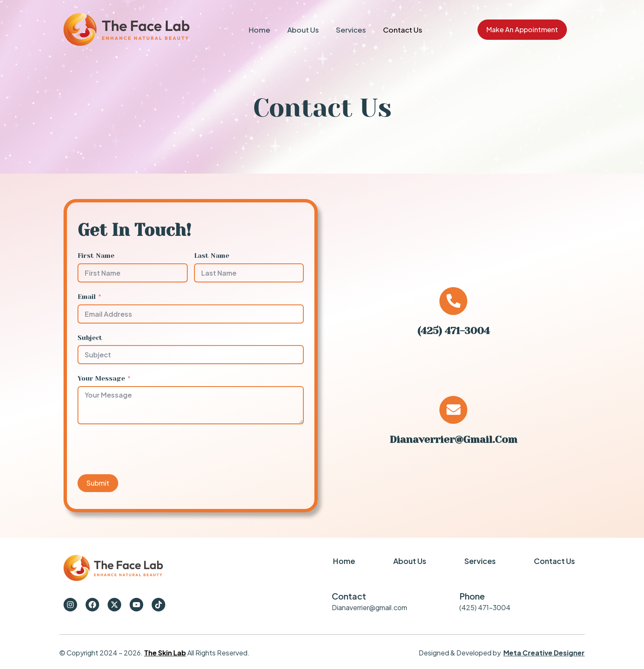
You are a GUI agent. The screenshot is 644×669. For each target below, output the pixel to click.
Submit (98, 483)
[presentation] (142, 449)
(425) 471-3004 (454, 331)
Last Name (212, 256)
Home (260, 30)
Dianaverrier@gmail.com (453, 481)
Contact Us (403, 30)
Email (87, 297)
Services (351, 30)
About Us (303, 30)
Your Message (101, 379)
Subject (90, 338)
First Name (96, 256)
